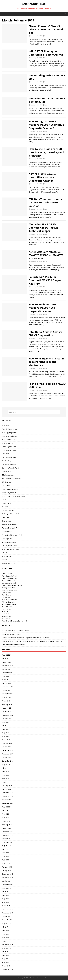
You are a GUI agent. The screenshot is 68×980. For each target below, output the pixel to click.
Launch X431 (6, 503)
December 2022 (8, 711)
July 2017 (5, 927)
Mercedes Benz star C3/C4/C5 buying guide (47, 100)
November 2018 (8, 878)
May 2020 (5, 814)
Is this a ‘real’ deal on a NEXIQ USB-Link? (47, 385)
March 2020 (6, 821)
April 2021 (5, 779)
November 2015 (8, 945)
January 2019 (6, 870)
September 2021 (8, 761)
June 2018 (5, 895)
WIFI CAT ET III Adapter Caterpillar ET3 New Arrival (46, 53)
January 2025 (6, 662)
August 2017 (6, 923)
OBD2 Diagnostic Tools (10, 578)
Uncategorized (7, 539)
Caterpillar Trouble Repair (11, 468)
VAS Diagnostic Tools (9, 546)
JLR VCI (5, 500)
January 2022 (6, 747)
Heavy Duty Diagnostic (10, 489)
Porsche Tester (7, 532)
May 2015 (5, 959)
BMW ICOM (6, 454)
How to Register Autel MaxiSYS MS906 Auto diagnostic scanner (43, 308)
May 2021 (5, 775)
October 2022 (7, 719)
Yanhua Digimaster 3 (9, 563)
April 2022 (5, 736)
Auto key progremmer (10, 433)
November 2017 (8, 913)
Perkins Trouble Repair (10, 524)
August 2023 (6, 697)
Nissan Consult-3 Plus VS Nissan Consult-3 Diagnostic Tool (46, 29)
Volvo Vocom (7, 616)
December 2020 (8, 793)
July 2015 (5, 952)
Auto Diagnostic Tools (10, 576)
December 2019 (8, 832)
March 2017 (6, 941)
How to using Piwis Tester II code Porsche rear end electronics (46, 362)
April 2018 (5, 902)
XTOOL (5, 560)
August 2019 (6, 846)
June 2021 (5, 772)
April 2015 (5, 962)
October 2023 (7, 690)
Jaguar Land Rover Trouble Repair (14, 496)
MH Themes (46, 978)
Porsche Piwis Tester (9, 604)
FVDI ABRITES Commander (11, 479)
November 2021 (8, 754)
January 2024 (6, 683)
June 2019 (5, 853)
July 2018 (5, 892)
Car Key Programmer (9, 461)
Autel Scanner (7, 595)
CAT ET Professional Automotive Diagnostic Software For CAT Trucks (26, 638)
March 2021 (6, 782)
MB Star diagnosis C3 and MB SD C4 (47, 77)
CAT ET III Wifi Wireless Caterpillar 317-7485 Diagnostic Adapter (43, 177)
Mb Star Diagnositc (9, 602)
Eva (46, 36)
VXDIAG (5, 553)
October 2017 (7, 916)
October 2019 (7, 839)
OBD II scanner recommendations (14, 645)
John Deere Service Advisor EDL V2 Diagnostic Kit (46, 334)
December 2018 (8, 874)
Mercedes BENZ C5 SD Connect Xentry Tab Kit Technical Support (43, 228)
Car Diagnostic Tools (9, 583)
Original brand (7, 521)
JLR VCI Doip (6, 609)
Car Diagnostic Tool (9, 457)
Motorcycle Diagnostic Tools (12, 514)
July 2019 (5, 849)
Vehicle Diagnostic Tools (10, 549)
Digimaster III (7, 471)
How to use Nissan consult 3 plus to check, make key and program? (47, 152)
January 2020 (6, 828)
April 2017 (5, 938)
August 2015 (6, 948)
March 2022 (6, 740)
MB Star (5, 507)
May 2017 (5, 934)
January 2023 (6, 708)
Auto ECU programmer (10, 429)
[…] (50, 44)
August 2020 (6, 807)
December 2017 (8, 909)
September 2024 (8, 673)
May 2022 (5, 733)
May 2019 (5, 856)
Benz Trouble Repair (9, 450)
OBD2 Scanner (7, 574)
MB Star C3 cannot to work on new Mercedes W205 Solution (46, 202)
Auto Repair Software (9, 436)
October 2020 (7, 800)
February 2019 (7, 867)
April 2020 (5, 817)
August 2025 (6, 655)
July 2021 (5, 768)
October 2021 (7, 757)
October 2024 (7, 669)
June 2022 (5, 729)
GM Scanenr (6, 486)
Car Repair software (9, 464)
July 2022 (5, 726)
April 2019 (5, 860)
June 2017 (5, 931)
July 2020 (5, 810)
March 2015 (6, 966)
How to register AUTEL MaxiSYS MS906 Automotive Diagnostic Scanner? (46, 125)
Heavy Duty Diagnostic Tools (12, 585)
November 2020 (8, 796)
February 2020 (7, 825)
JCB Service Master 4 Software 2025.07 (15, 631)
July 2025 (5, 659)
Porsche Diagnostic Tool (10, 528)
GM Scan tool (7, 482)
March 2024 (6, 680)
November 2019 (8, 835)
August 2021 (6, 764)
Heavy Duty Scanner (9, 493)
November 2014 (8, 969)
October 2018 (7, 881)
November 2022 (8, 715)
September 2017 (8, 920)
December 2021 (8, 750)
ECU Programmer (8, 475)
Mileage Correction (9, 510)
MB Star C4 (6, 619)
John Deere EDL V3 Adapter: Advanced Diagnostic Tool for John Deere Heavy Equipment (32, 641)
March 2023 (6, 701)
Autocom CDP (7, 607)
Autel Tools (6, 426)
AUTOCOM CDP (8, 443)
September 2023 (8, 694)
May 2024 (5, 676)
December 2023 (8, 687)
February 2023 (7, 704)
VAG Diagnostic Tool (9, 542)
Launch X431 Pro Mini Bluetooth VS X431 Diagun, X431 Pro (46, 280)
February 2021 (7, 786)
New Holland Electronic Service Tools (15, 621)
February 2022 (7, 743)
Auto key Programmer (10, 590)
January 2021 (6, 789)
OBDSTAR (6, 517)
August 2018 (6, 888)
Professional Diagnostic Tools (12, 535)
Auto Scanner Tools (9, 440)
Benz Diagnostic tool (9, 447)
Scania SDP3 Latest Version (11, 634)
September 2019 (8, 842)
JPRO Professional (8, 614)
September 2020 (8, 803)
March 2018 (6, 906)
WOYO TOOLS (7, 556)
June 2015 (5, 955)
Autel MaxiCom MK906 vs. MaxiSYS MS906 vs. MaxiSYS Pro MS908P (46, 255)
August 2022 (6, 722)
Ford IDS (5, 611)
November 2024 (8, 666)
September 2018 (8, 885)
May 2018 (5, 899)
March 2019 (6, 863)
